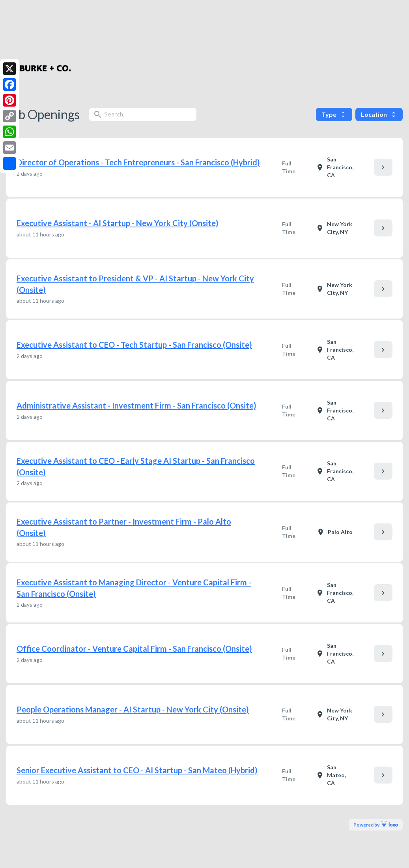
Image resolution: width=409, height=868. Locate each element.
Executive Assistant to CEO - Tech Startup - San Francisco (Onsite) (134, 345)
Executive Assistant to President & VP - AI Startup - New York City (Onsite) (135, 284)
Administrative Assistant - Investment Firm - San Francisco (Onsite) (136, 405)
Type (334, 114)
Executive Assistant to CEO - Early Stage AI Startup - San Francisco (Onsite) (136, 466)
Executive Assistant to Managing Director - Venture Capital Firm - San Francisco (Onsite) (134, 588)
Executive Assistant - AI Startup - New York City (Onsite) (118, 223)
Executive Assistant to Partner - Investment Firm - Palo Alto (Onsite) (124, 527)
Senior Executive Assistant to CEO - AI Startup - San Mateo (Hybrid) (137, 770)
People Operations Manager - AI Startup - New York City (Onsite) (133, 709)
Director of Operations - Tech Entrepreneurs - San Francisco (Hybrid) (138, 162)
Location (379, 114)
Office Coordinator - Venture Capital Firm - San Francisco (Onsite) (134, 649)
